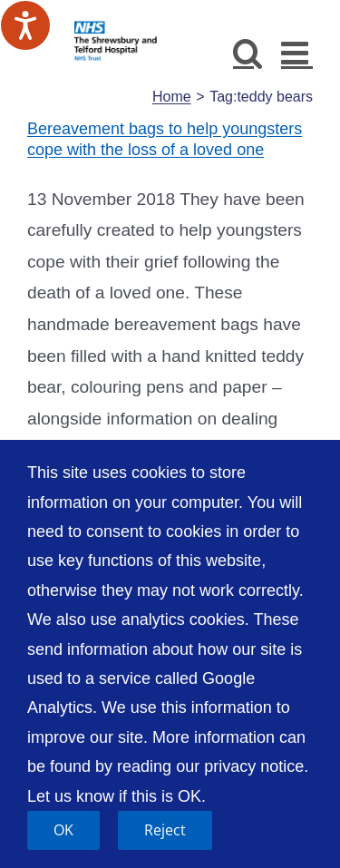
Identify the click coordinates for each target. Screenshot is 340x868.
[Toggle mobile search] (248, 52)
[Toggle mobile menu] (297, 52)
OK (63, 830)
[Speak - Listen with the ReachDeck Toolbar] (25, 25)
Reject (165, 830)
